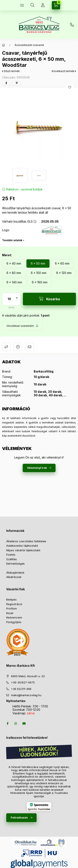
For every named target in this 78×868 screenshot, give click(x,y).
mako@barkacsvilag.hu (26, 695)
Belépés (11, 599)
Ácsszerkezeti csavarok (29, 45)
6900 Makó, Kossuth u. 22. (28, 676)
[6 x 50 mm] (38, 264)
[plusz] (17, 296)
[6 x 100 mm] (39, 273)
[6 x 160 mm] (40, 282)
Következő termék (63, 71)
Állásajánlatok (15, 573)
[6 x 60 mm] (62, 264)
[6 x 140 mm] (14, 282)
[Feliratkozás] (22, 326)
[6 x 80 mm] (14, 273)
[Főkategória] (4, 45)
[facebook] (6, 83)
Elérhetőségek (15, 564)
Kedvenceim (14, 617)
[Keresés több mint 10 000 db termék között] (32, 5)
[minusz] (17, 302)
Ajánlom (30, 347)
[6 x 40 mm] (14, 264)
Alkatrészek (14, 577)
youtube (24, 724)
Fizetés (11, 555)
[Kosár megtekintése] (56, 5)
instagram (16, 724)
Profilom (12, 608)
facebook (7, 724)
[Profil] (43, 5)
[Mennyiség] (9, 299)
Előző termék (12, 71)
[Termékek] (22, 5)
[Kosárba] (49, 299)
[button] (39, 127)
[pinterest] (17, 83)
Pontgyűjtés (14, 622)
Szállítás (12, 559)
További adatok (12, 240)
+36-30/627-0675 (23, 682)
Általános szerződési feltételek (26, 541)
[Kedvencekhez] (70, 87)
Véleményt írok (37, 468)
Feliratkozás (19, 817)
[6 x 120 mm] (64, 273)
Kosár (10, 613)
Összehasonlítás (6, 347)
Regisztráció (14, 604)
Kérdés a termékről (18, 347)
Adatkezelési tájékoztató (22, 546)
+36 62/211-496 (21, 689)
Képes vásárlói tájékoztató (23, 550)
